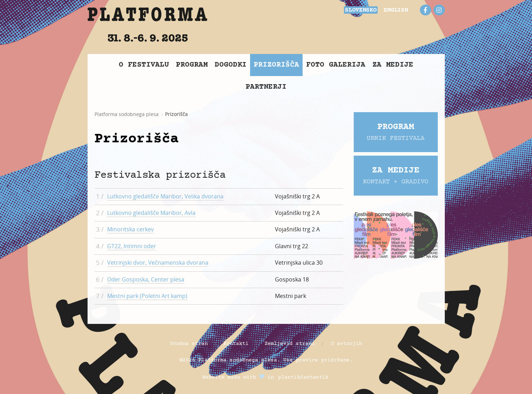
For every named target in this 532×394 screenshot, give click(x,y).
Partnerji (266, 87)
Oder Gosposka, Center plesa (146, 279)
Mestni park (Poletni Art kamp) (147, 296)
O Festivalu (144, 65)
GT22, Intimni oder (132, 246)
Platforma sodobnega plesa (127, 114)
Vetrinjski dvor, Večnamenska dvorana (158, 263)
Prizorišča (276, 65)
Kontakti (236, 344)
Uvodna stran (189, 344)
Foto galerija (336, 65)
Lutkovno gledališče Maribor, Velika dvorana (165, 196)
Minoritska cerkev (130, 229)
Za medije (393, 65)
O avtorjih (346, 344)
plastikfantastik (303, 377)
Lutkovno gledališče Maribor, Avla (151, 213)
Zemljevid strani (290, 344)
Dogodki (231, 65)
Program (192, 65)
